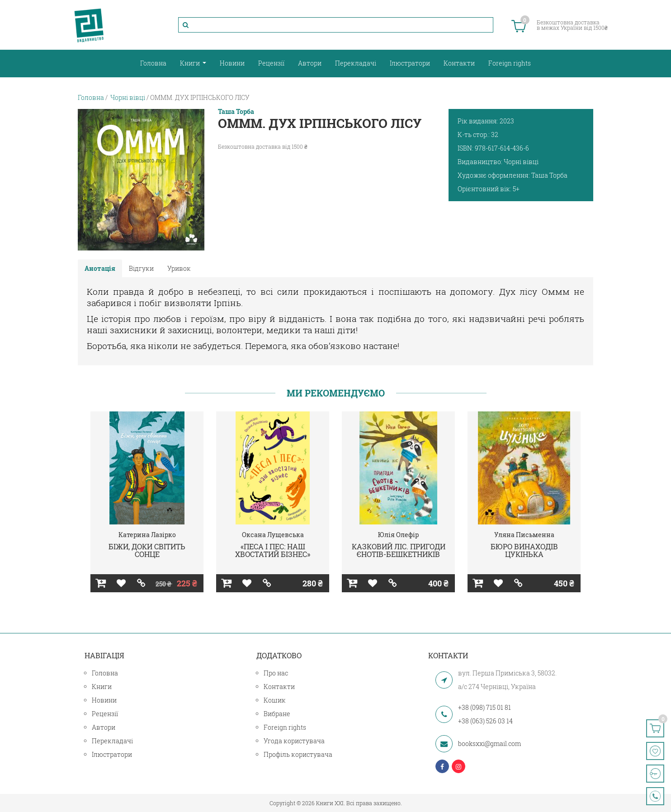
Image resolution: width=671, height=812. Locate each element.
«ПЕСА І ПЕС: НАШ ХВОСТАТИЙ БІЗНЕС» (273, 550)
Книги (191, 63)
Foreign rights (510, 63)
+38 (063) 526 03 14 (485, 721)
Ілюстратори (410, 63)
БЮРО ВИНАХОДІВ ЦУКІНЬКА (524, 550)
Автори (310, 63)
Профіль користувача (298, 754)
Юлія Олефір (398, 535)
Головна (153, 63)
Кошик (275, 700)
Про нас (276, 673)
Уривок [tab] (179, 268)
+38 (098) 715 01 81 (484, 707)
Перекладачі (356, 63)
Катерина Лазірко (147, 535)
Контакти (459, 63)
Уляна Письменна (524, 535)
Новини (232, 63)
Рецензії (271, 63)
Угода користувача (294, 741)
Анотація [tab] (100, 268)
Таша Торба (236, 112)
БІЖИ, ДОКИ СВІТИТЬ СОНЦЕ (147, 550)
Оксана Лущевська (273, 535)
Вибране (277, 714)
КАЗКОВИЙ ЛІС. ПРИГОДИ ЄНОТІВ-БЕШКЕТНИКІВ (399, 550)
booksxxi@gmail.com (489, 744)
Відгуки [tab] (141, 268)
